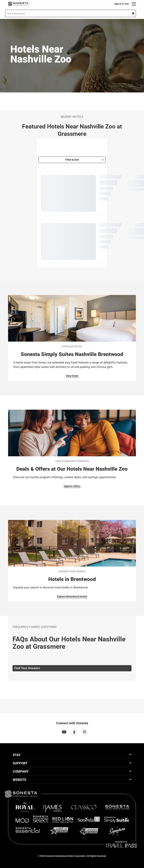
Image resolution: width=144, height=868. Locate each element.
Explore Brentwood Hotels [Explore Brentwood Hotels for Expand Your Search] (72, 596)
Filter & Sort (84, 160)
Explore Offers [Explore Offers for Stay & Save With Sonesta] (72, 486)
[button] (71, 13)
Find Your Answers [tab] (27, 668)
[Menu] (134, 4)
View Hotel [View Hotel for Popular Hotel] (72, 376)
